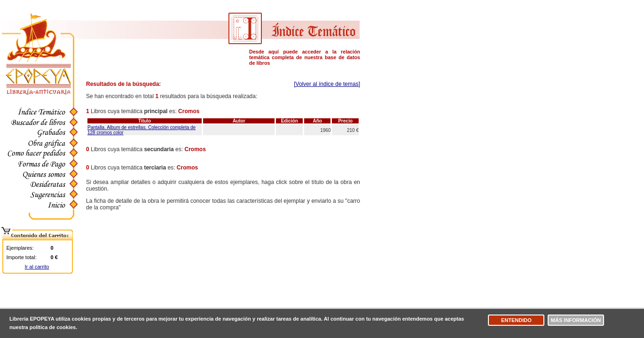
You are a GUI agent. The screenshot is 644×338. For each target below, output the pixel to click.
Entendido (516, 320)
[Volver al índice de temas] (327, 84)
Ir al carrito (37, 267)
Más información (576, 320)
